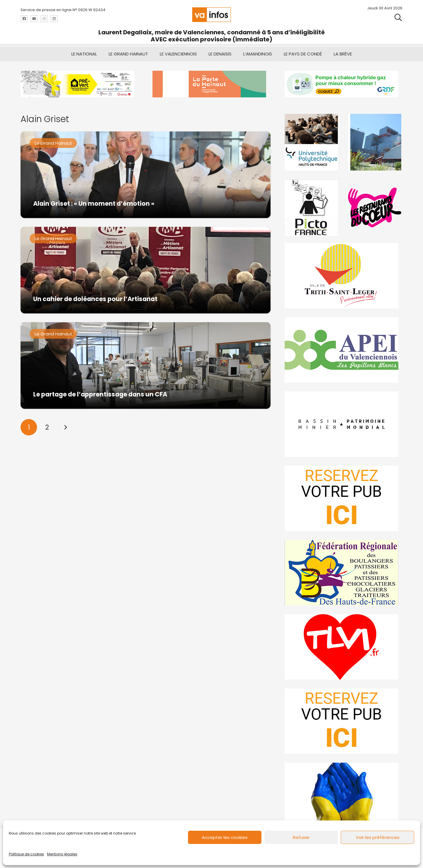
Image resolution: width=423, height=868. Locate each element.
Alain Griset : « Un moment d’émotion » (94, 204)
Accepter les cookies (225, 837)
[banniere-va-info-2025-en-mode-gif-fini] (344, 84)
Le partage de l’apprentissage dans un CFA (100, 394)
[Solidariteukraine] (344, 795)
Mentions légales (62, 854)
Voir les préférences (378, 837)
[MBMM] (79, 84)
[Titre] (24, 19)
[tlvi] (344, 647)
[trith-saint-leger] (344, 276)
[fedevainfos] (344, 573)
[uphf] (312, 142)
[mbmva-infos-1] (344, 424)
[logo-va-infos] (211, 15)
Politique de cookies (26, 854)
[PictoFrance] (312, 208)
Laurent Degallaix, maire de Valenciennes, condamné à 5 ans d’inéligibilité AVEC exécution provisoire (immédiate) (212, 36)
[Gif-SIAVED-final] (375, 142)
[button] (398, 18)
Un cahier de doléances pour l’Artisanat (95, 299)
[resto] (375, 208)
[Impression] (344, 350)
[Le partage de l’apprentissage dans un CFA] (146, 365)
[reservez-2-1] (344, 721)
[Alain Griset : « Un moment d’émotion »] (146, 175)
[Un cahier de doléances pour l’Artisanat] (146, 270)
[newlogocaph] (211, 84)
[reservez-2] (344, 498)
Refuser (301, 837)
